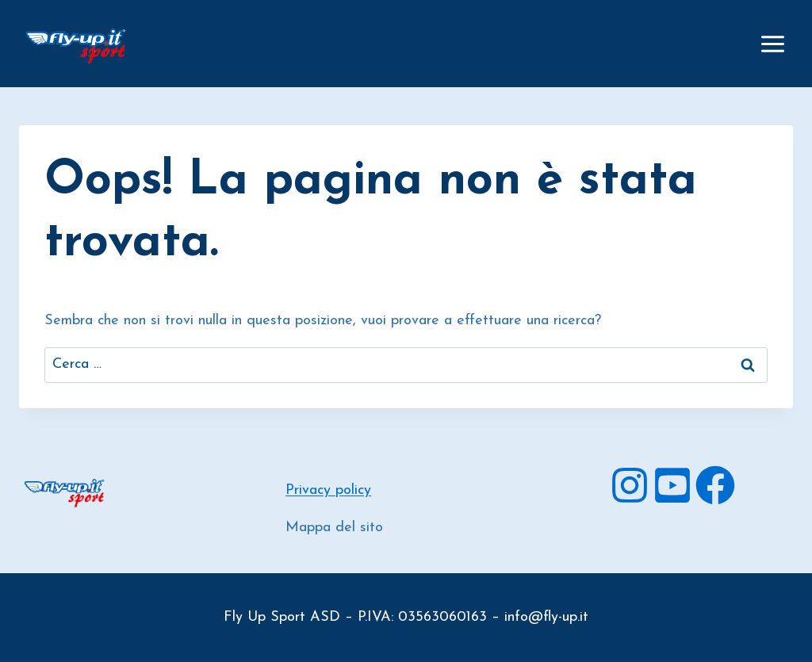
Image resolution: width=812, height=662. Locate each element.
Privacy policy (328, 490)
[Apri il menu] (772, 44)
